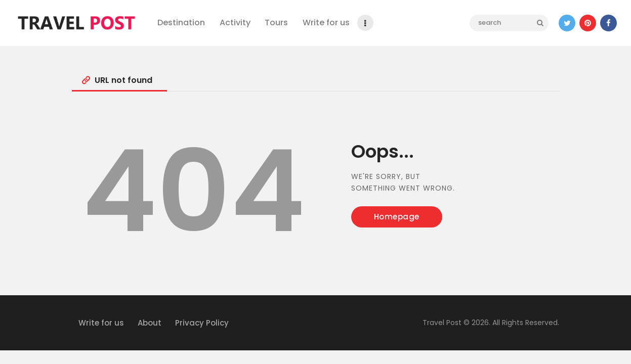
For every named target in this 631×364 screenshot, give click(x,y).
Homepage (397, 217)
